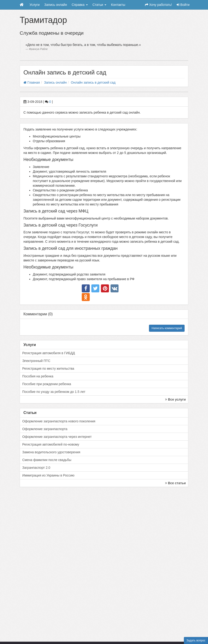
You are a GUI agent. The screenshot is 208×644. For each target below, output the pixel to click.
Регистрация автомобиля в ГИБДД (49, 353)
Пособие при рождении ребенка (47, 384)
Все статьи (175, 483)
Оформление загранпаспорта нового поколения (59, 421)
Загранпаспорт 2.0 (36, 468)
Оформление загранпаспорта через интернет (57, 437)
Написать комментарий (167, 328)
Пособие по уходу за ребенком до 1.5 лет (54, 392)
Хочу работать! (158, 5)
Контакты (118, 5)
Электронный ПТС (36, 361)
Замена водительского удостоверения (51, 452)
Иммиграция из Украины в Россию (48, 475)
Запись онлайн (56, 5)
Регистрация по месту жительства (48, 369)
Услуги (35, 5)
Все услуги (175, 399)
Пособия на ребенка (38, 376)
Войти (183, 5)
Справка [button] (80, 5)
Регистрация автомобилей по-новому (51, 444)
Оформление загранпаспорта (45, 429)
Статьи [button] (99, 5)
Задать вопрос (196, 640)
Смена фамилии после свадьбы (47, 460)
